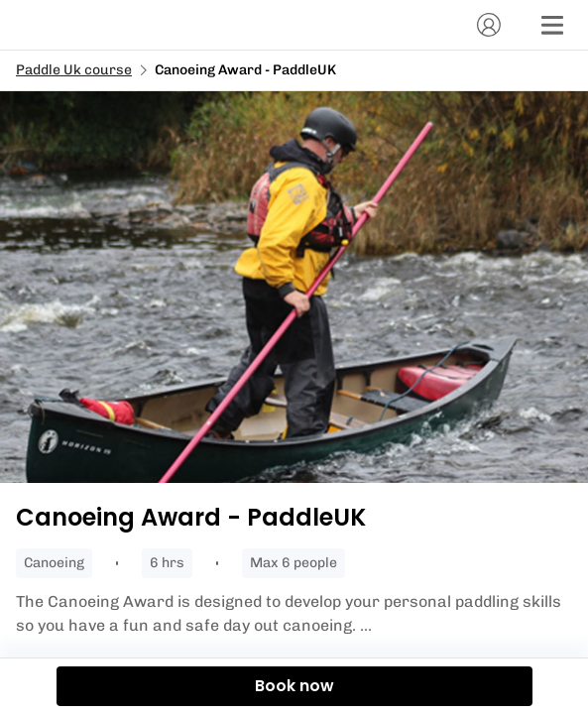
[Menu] (552, 25)
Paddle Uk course (74, 70)
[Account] (489, 25)
